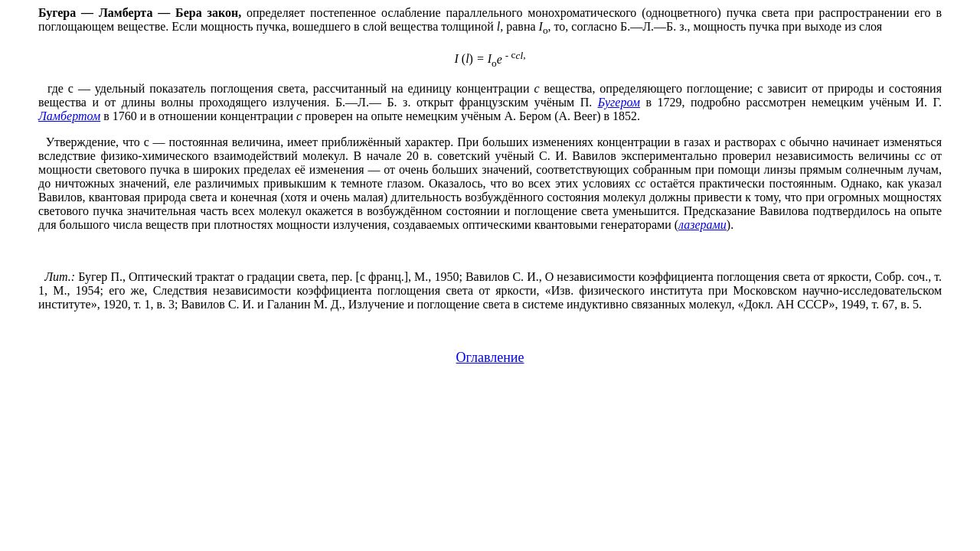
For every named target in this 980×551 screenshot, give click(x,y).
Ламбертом (69, 116)
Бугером (619, 102)
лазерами (702, 225)
